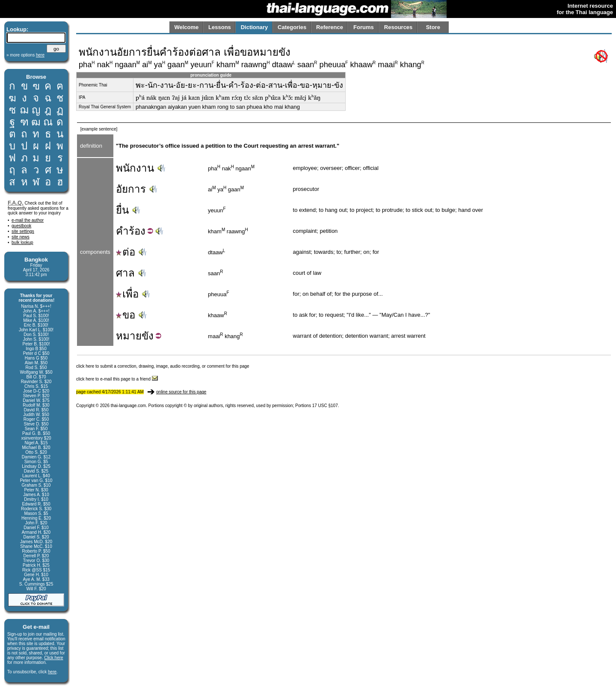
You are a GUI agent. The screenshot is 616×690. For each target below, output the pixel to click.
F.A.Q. (16, 203)
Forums (364, 27)
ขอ (126, 315)
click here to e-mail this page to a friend (117, 379)
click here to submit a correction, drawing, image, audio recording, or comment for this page (163, 366)
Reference (330, 27)
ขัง (148, 336)
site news (21, 237)
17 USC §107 (325, 406)
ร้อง (137, 231)
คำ (122, 231)
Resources (398, 27)
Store (433, 27)
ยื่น (122, 210)
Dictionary (255, 27)
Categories (292, 27)
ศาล (125, 273)
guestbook (21, 226)
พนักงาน (135, 168)
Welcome (186, 27)
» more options (25, 55)
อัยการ (131, 189)
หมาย (129, 336)
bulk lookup (22, 242)
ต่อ (126, 252)
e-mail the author (28, 220)
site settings (23, 231)
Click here (53, 658)
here (52, 672)
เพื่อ (127, 294)
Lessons (220, 27)
